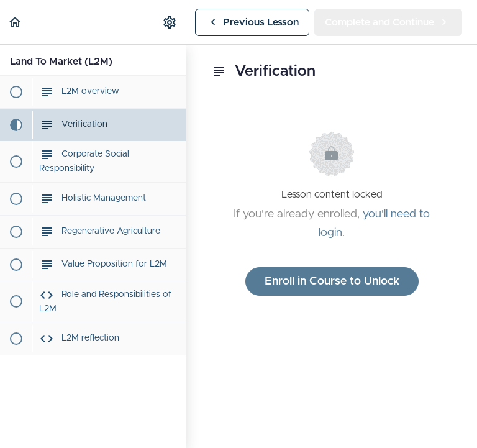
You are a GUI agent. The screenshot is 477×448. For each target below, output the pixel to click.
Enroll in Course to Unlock (332, 281)
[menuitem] (170, 22)
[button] (16, 22)
